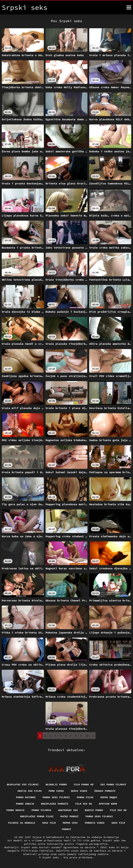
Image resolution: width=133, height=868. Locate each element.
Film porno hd (84, 784)
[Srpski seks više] (129, 7)
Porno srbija (25, 804)
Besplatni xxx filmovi (23, 784)
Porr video (56, 791)
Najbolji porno (56, 784)
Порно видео (109, 797)
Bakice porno (94, 810)
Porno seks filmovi (56, 797)
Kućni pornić (70, 816)
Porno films (85, 797)
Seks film (49, 823)
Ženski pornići (105, 791)
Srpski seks (51, 857)
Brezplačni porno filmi (37, 816)
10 (87, 736)
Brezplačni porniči (55, 804)
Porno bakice (15, 810)
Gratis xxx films (30, 791)
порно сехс (70, 823)
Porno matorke (26, 797)
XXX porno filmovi (113, 784)
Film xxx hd (118, 810)
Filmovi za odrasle (22, 823)
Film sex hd (84, 804)
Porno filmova (41, 810)
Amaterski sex (68, 810)
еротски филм (108, 804)
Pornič (67, 829)
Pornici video (95, 823)
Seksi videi (79, 791)
